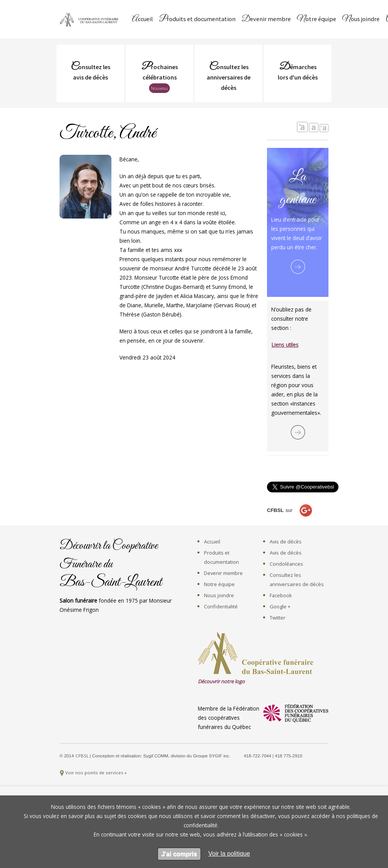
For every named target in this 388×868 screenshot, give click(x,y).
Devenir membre (266, 19)
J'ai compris (179, 854)
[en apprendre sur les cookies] (229, 854)
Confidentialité (221, 606)
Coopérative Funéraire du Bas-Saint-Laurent (90, 19)
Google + (280, 606)
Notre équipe (317, 19)
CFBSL (83, 756)
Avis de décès (286, 542)
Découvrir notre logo (221, 681)
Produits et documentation (197, 19)
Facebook (281, 595)
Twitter (278, 618)
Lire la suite (298, 267)
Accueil (142, 19)
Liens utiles (285, 345)
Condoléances (286, 564)
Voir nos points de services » (96, 773)
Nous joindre (361, 19)
